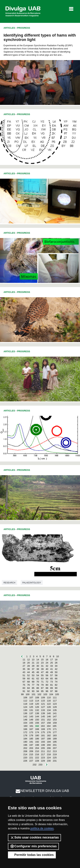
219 (55, 754)
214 (25, 754)
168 (37, 729)
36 (28, 669)
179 (31, 735)
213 (55, 751)
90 (56, 688)
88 (47, 688)
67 (24, 682)
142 (25, 716)
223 (43, 758)
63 (42, 679)
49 (52, 672)
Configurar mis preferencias (33, 846)
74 (56, 682)
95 (42, 691)
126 (37, 707)
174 (37, 732)
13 (33, 660)
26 (56, 663)
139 (43, 713)
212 (49, 751)
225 (55, 758)
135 (55, 710)
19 (24, 663)
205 (43, 748)
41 (52, 669)
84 (28, 688)
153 (55, 720)
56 (47, 675)
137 (31, 713)
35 (24, 669)
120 (37, 704)
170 (49, 729)
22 (38, 663)
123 (55, 704)
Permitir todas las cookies (32, 855)
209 (31, 751)
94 (38, 691)
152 (49, 720)
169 (43, 729)
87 (42, 688)
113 (31, 701)
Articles (9, 28)
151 (43, 720)
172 (25, 732)
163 (43, 726)
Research (9, 583)
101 (34, 694)
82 (56, 685)
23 (42, 663)
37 (33, 669)
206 (49, 748)
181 (43, 735)
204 (37, 748)
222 (37, 758)
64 (47, 679)
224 (49, 758)
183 (55, 735)
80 (47, 685)
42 (56, 669)
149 (31, 720)
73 (52, 682)
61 (33, 679)
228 (37, 761)
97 (52, 691)
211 (43, 751)
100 (28, 694)
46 (38, 672)
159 (55, 723)
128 (49, 707)
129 (55, 707)
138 (37, 713)
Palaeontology (32, 583)
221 (31, 758)
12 (28, 660)
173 (31, 732)
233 (40, 765)
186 (37, 739)
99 (22, 694)
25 (52, 663)
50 (56, 672)
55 (42, 675)
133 (43, 710)
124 (25, 707)
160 (25, 726)
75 (24, 685)
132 (37, 710)
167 (31, 729)
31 (42, 666)
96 (47, 691)
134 (49, 710)
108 (37, 698)
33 (52, 666)
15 (42, 660)
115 (43, 701)
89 (52, 688)
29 (33, 666)
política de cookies (42, 828)
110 (49, 698)
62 (38, 679)
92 (28, 691)
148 (25, 720)
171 (55, 729)
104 (51, 694)
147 (55, 716)
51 (24, 675)
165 (55, 726)
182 (49, 735)
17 (52, 660)
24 (47, 663)
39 (42, 669)
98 (56, 691)
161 (31, 726)
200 (49, 745)
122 (49, 704)
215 (31, 754)
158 (49, 723)
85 (33, 688)
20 (28, 663)
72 (47, 682)
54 (38, 675)
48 (47, 672)
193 (43, 742)
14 (38, 660)
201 (55, 745)
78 (38, 685)
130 (25, 710)
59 (24, 679)
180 (37, 735)
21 (33, 663)
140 (49, 713)
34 (56, 666)
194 (49, 742)
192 (37, 742)
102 (39, 694)
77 (33, 685)
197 (31, 745)
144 (37, 716)
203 (31, 748)
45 (33, 672)
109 (43, 698)
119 (31, 704)
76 (28, 685)
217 (43, 754)
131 (31, 710)
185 (31, 739)
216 (37, 754)
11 (24, 660)
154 (25, 723)
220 (25, 758)
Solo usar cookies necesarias (34, 838)
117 (55, 701)
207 (55, 748)
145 (43, 716)
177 (55, 732)
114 (37, 701)
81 (52, 685)
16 (47, 660)
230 (49, 761)
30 (38, 666)
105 (57, 694)
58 (56, 675)
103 (45, 694)
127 (43, 707)
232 (35, 765)
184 (25, 739)
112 (25, 701)
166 (25, 729)
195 (55, 742)
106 (25, 698)
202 (25, 748)
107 (31, 698)
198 (37, 745)
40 (47, 669)
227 (31, 761)
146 (49, 716)
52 (28, 675)
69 (33, 682)
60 (28, 679)
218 (49, 754)
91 (24, 691)
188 (49, 739)
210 (37, 751)
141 (55, 713)
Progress (24, 28)
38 (38, 669)
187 (43, 739)
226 (25, 761)
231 (55, 761)
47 (42, 672)
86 (38, 688)
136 (25, 713)
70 (38, 682)
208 (25, 751)
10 (57, 656)
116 (49, 701)
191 (31, 742)
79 (42, 685)
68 (28, 682)
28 (28, 666)
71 (42, 682)
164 (49, 726)
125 (31, 707)
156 (37, 723)
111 (55, 698)
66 (56, 679)
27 (24, 666)
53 (33, 675)
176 (49, 732)
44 (28, 672)
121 (43, 704)
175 (43, 732)
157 (43, 723)
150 (37, 720)
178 (25, 735)
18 (56, 660)
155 (31, 723)
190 (25, 742)
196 (25, 745)
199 (43, 745)
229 (43, 761)
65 (52, 679)
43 (24, 672)
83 (24, 688)
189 (55, 739)
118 (25, 704)
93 (33, 691)
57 (52, 675)
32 (47, 666)
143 (31, 716)
